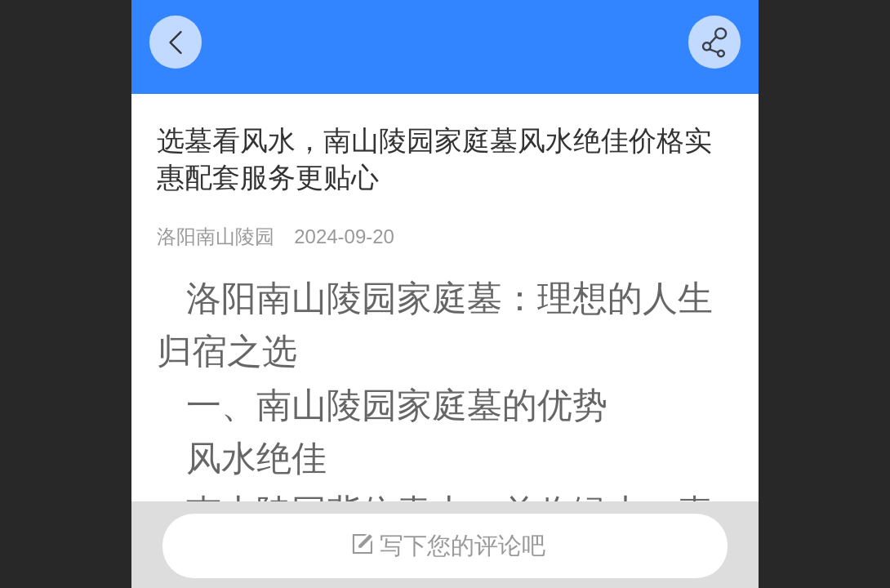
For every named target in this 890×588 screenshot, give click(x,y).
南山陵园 (327, 298)
